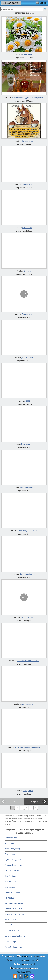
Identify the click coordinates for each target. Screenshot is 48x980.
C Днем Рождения (13, 860)
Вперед (34, 801)
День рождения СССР (27, 531)
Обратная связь (38, 956)
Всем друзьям (27, 704)
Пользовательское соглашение (24, 968)
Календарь (10, 843)
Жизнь (27, 401)
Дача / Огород (11, 942)
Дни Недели (10, 854)
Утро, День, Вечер (13, 849)
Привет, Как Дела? (13, 931)
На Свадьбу (10, 898)
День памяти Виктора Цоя (27, 661)
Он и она (27, 271)
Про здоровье (27, 444)
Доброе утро (27, 184)
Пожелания (27, 54)
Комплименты (11, 920)
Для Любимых (11, 876)
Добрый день (27, 358)
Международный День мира (27, 747)
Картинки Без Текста (14, 903)
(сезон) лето (27, 791)
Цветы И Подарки (13, 892)
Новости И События (13, 909)
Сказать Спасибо (12, 871)
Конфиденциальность (23, 964)
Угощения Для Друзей (14, 914)
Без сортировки (27, 618)
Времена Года (11, 882)
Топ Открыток (11, 838)
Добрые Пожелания (13, 865)
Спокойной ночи (27, 488)
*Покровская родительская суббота (27, 98)
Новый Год (9, 925)
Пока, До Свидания (13, 947)
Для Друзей (10, 887)
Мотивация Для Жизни (15, 936)
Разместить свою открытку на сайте (23, 960)
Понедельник (27, 141)
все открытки (11, 3)
